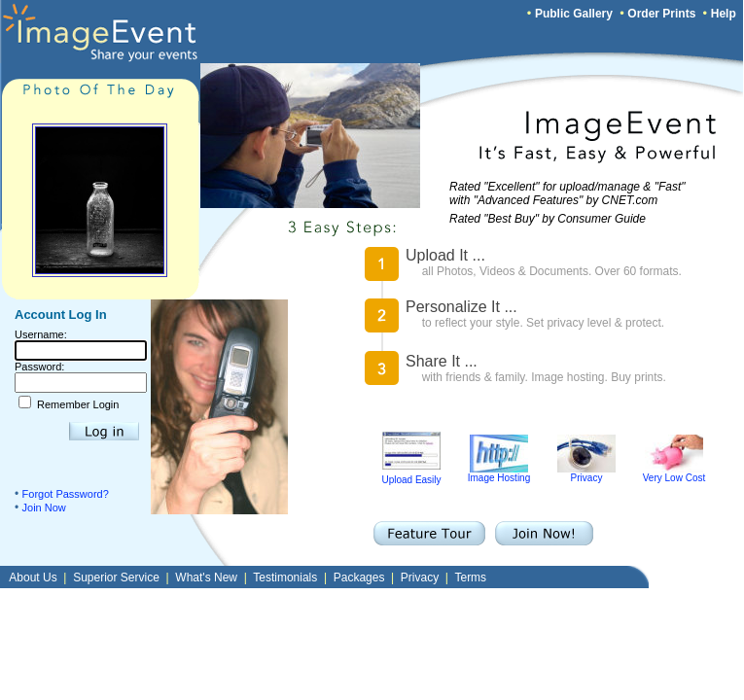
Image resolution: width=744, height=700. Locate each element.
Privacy (586, 473)
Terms (470, 577)
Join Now (44, 507)
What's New (206, 577)
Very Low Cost (674, 473)
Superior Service (116, 577)
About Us (33, 577)
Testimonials (285, 577)
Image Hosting (499, 473)
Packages (359, 577)
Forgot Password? (66, 494)
